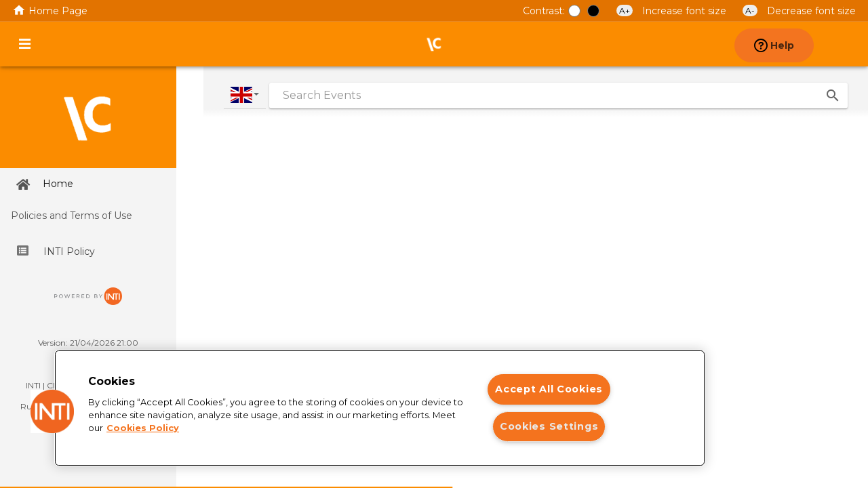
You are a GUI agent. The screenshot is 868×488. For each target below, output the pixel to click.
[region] (380, 408)
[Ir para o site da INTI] (88, 301)
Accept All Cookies (549, 389)
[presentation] (843, 44)
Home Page (50, 11)
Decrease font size (799, 11)
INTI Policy (56, 251)
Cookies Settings (549, 426)
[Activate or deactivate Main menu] (25, 44)
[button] (52, 411)
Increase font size (673, 11)
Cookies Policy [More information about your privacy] (143, 428)
